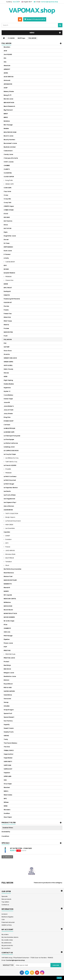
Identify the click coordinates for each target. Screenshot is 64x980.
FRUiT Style (8, 321)
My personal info (7, 945)
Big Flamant (8, 110)
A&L (5, 62)
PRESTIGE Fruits (10, 654)
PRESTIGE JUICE (9, 658)
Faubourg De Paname (12, 299)
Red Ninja (7, 665)
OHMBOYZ (7, 628)
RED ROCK (7, 669)
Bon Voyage (8, 125)
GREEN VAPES (8, 362)
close (59, 978)
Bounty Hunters (9, 140)
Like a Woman (9, 506)
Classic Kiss (9, 280)
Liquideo (7, 532)
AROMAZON (8, 84)
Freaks (6, 310)
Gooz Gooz (8, 351)
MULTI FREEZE (10, 558)
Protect (6, 662)
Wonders (7, 810)
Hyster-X (7, 391)
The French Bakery (10, 743)
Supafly (7, 725)
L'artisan (7, 425)
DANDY (8, 536)
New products (6, 899)
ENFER (6, 284)
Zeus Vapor (8, 817)
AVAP (6, 88)
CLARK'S (7, 169)
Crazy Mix (7, 199)
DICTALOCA (8, 221)
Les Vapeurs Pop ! (10, 502)
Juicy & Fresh (9, 410)
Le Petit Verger (9, 484)
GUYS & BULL (8, 365)
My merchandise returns (10, 937)
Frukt (6, 336)
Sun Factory (8, 721)
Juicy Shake (8, 414)
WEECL (6, 791)
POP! (5, 647)
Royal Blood (8, 684)
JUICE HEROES (10, 551)
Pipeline (7, 639)
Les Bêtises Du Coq (12, 458)
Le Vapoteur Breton (11, 488)
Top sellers (5, 902)
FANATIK (7, 295)
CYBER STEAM (9, 210)
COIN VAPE (8, 188)
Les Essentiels (10, 528)
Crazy (6, 195)
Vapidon (7, 773)
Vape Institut (8, 754)
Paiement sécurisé (8, 922)
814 (5, 58)
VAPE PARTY (8, 762)
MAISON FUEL (8, 332)
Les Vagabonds (9, 499)
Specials (6, 843)
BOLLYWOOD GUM (10, 132)
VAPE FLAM (7, 765)
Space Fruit (8, 713)
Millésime (7, 602)
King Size (7, 417)
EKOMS (6, 269)
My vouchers (6, 948)
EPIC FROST (8, 288)
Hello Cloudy (8, 369)
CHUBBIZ (7, 165)
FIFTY (7, 543)
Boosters (7, 47)
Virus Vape (8, 784)
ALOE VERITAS (9, 77)
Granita (7, 354)
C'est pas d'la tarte (11, 158)
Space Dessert (9, 717)
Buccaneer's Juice (10, 143)
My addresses (6, 943)
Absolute (7, 66)
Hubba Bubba (9, 384)
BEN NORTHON (9, 103)
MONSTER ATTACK (10, 613)
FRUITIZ (6, 325)
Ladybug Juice (9, 447)
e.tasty (6, 258)
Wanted (7, 787)
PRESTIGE (7, 650)
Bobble (6, 128)
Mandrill (7, 588)
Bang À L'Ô (8, 95)
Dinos (6, 225)
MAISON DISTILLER (10, 580)
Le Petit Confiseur (10, 476)
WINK (6, 806)
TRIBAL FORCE (9, 750)
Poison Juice (8, 643)
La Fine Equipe (9, 439)
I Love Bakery (8, 395)
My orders (5, 934)
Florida (6, 306)
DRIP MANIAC (8, 247)
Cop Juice (7, 191)
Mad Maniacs (9, 573)
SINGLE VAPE (9, 184)
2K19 (5, 51)
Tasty (6, 739)
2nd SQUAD (8, 54)
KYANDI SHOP (9, 421)
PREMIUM (8, 277)
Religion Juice (9, 673)
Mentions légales (7, 917)
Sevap (6, 702)
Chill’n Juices (9, 162)
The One (7, 747)
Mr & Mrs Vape (9, 621)
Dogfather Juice (10, 236)
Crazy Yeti (7, 203)
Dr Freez (7, 243)
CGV (3, 920)
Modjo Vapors (10, 517)
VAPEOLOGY (8, 769)
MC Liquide (8, 595)
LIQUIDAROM (8, 510)
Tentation (8, 562)
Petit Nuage (8, 636)
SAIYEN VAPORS (9, 691)
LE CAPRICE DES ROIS (11, 451)
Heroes (6, 373)
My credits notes (7, 940)
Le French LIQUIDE (10, 465)
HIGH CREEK (9, 525)
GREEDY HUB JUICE (10, 358)
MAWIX (6, 591)
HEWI (6, 377)
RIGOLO (6, 680)
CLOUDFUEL (8, 173)
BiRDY (6, 114)
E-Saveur (7, 254)
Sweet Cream (9, 728)
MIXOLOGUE (8, 606)
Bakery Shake (9, 91)
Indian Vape (8, 399)
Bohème (7, 121)
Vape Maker (8, 758)
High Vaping (8, 380)
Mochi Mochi (8, 610)
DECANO (7, 217)
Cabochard (8, 151)
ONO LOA (7, 632)
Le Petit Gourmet (10, 480)
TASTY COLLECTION (12, 513)
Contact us (5, 905)
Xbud (7, 565)
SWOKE (6, 736)
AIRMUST (7, 69)
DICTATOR (8, 228)
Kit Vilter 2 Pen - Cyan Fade (21, 848)
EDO (5, 265)
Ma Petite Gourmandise (12, 569)
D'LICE (6, 214)
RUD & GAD (8, 687)
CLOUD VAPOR (9, 177)
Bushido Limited (10, 147)
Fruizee (6, 328)
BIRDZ (6, 117)
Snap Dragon (9, 710)
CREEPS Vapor (9, 206)
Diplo (6, 232)
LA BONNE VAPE (9, 432)
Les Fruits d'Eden (10, 495)
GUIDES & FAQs (7, 925)
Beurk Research (9, 106)
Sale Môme (8, 695)
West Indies (8, 795)
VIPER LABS (8, 776)
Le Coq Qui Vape (10, 454)
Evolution (8, 539)
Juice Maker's (9, 406)
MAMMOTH (8, 584)
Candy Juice (8, 154)
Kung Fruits (9, 180)
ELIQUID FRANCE (9, 273)
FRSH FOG (7, 317)
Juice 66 (7, 402)
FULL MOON (8, 339)
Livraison (5, 914)
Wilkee (6, 802)
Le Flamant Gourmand (13, 521)
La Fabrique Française (12, 436)
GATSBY (7, 347)
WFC (5, 799)
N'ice (5, 625)
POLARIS (8, 469)
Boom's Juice (8, 136)
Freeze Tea (8, 314)
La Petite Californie (11, 443)
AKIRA (6, 73)
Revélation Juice (10, 676)
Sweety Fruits (9, 732)
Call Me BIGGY (10, 262)
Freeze (8, 547)
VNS (5, 780)
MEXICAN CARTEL (10, 599)
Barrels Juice (8, 99)
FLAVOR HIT (8, 302)
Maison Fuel (8, 576)
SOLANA (7, 706)
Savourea (7, 699)
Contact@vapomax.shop (15, 960)
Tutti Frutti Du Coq (11, 462)
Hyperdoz (7, 388)
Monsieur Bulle (10, 554)
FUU (5, 343)
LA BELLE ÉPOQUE (9, 428)
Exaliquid (7, 291)
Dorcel (6, 240)
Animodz (7, 80)
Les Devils (7, 491)
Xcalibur (7, 813)
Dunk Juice (8, 251)
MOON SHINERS (9, 617)
